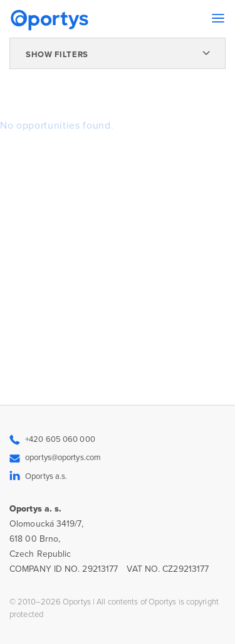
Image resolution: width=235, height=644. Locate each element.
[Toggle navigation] (218, 18)
